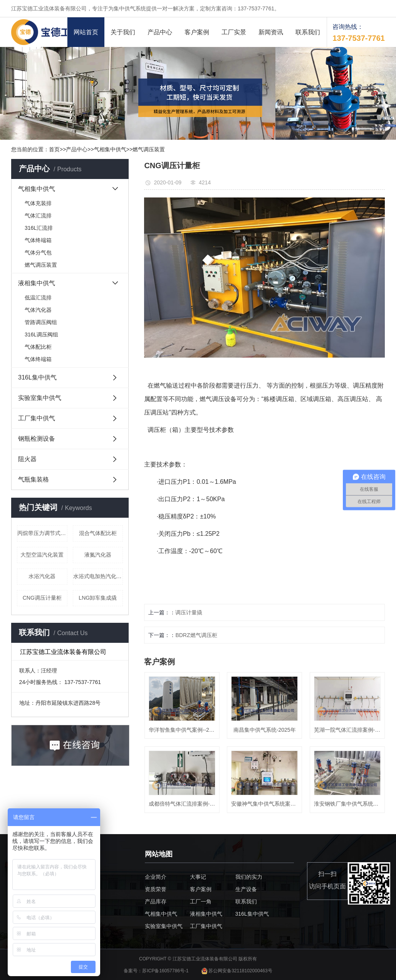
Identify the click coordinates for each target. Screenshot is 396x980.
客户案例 (197, 32)
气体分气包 (38, 253)
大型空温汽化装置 (42, 555)
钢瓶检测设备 (37, 439)
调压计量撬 (189, 612)
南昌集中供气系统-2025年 (265, 730)
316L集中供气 (37, 377)
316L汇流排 (39, 228)
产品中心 (160, 32)
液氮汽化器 (98, 555)
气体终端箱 (38, 240)
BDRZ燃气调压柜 (196, 635)
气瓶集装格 (34, 479)
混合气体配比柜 (98, 533)
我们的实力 (249, 877)
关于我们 (123, 32)
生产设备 (246, 889)
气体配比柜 (38, 347)
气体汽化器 (38, 310)
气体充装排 (38, 203)
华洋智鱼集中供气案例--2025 (182, 730)
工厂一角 (201, 901)
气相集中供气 (110, 149)
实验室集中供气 (40, 398)
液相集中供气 (37, 283)
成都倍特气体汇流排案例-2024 (182, 804)
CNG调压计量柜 (42, 598)
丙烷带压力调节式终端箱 (42, 533)
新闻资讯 (271, 32)
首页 (54, 149)
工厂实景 (234, 32)
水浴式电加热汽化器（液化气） (98, 576)
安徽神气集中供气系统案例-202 (264, 804)
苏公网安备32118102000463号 (237, 971)
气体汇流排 (38, 216)
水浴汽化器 (42, 576)
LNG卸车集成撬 (98, 598)
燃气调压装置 (149, 149)
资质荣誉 (156, 889)
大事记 (198, 877)
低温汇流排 (38, 298)
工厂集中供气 (37, 418)
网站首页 (86, 32)
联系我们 (308, 32)
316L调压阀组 (41, 334)
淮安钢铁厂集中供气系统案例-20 (347, 804)
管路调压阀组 (41, 322)
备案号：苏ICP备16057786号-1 (157, 971)
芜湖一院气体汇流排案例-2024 (347, 730)
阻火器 (27, 459)
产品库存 (156, 901)
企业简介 (156, 877)
